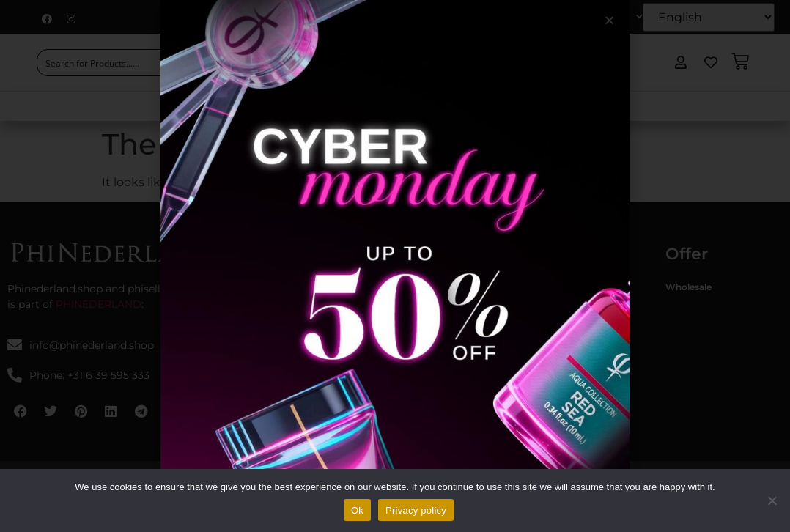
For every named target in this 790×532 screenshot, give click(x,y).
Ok (357, 510)
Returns (420, 389)
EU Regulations (497, 106)
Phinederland (307, 307)
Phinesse (561, 348)
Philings (559, 307)
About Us (255, 106)
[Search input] (114, 63)
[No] (772, 500)
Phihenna (563, 369)
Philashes (562, 389)
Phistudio (299, 287)
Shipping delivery (440, 369)
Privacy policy (433, 348)
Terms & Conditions (445, 287)
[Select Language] (709, 17)
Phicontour (567, 328)
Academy (406, 106)
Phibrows (563, 287)
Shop (333, 106)
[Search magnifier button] (203, 63)
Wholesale (689, 287)
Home (184, 106)
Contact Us (593, 106)
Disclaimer (426, 328)
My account (605, 17)
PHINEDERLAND (99, 304)
